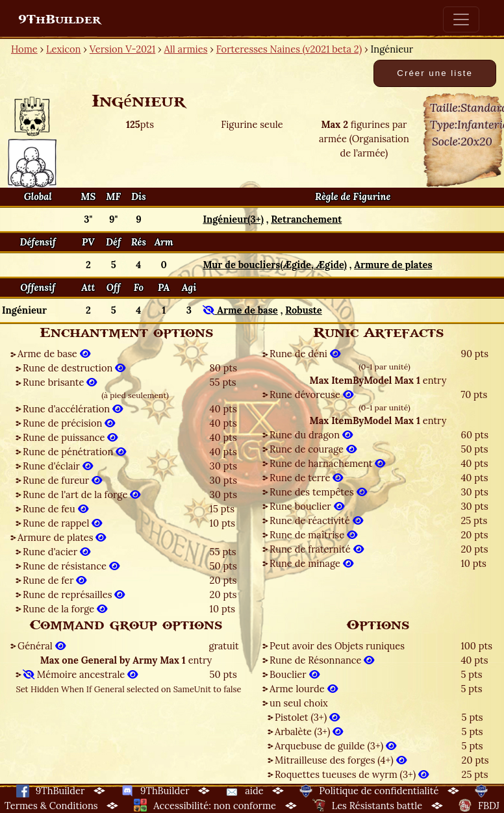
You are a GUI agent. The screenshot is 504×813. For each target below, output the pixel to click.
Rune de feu (56, 509)
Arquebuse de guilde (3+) (335, 746)
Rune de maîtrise (313, 535)
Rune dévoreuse (311, 394)
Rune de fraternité (317, 549)
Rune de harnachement (327, 463)
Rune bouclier (307, 506)
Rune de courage (313, 449)
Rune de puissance (70, 437)
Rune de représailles (74, 594)
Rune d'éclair (58, 466)
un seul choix (299, 703)
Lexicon (63, 49)
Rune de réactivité (316, 520)
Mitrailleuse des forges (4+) (341, 760)
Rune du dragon (311, 435)
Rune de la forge (65, 609)
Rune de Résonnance (322, 660)
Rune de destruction (74, 368)
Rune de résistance (71, 566)
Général (42, 646)
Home (24, 49)
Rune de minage (311, 563)
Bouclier (295, 674)
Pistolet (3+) (307, 717)
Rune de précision (69, 423)
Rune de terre (306, 478)
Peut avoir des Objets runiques (337, 646)
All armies (186, 49)
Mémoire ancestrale (80, 674)
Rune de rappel (62, 523)
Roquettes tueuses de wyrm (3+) (352, 774)
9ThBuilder (59, 19)
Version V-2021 (122, 49)
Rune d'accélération (73, 409)
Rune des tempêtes (318, 492)
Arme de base (54, 354)
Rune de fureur (62, 480)
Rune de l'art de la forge (82, 494)
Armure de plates (62, 537)
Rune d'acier (57, 552)
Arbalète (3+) (309, 732)
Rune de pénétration (74, 452)
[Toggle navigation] (461, 19)
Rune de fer (55, 580)
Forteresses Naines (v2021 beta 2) (289, 49)
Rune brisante (60, 382)
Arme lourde (304, 689)
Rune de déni (305, 354)
